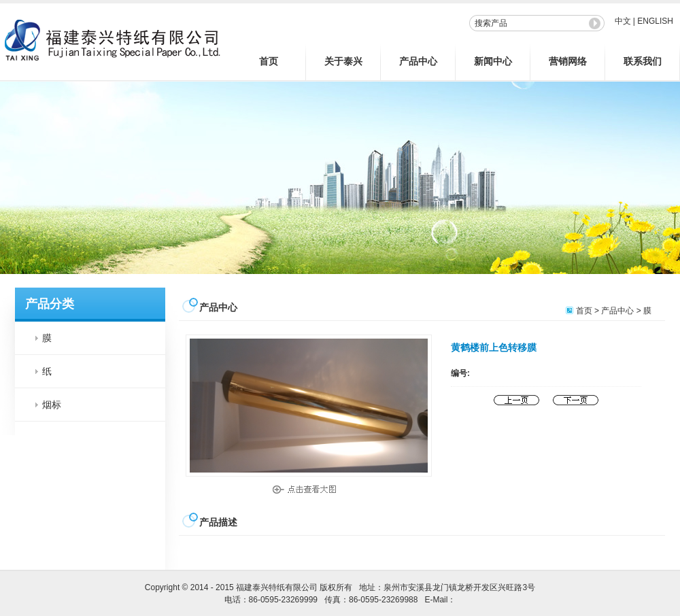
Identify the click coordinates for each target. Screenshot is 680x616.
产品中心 (418, 61)
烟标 (52, 405)
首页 (269, 61)
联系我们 (643, 61)
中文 (623, 21)
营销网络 (568, 61)
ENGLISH (655, 21)
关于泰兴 (343, 61)
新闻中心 (493, 61)
